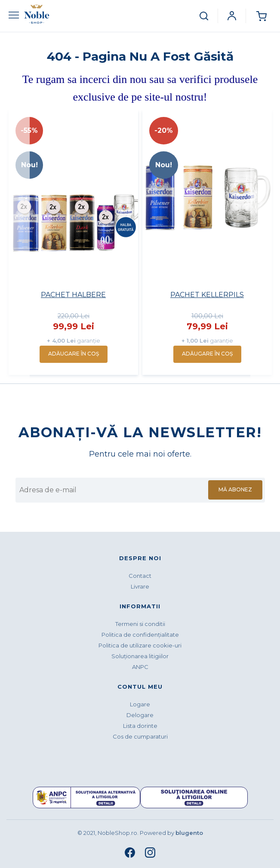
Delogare (140, 715)
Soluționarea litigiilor (140, 656)
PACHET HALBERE (73, 295)
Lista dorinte (140, 726)
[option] (73, 242)
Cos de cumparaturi (140, 736)
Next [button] (262, 245)
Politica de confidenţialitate (140, 635)
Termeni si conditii (140, 624)
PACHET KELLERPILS (207, 295)
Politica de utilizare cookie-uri (140, 645)
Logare (140, 704)
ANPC (140, 667)
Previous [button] (18, 245)
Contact (140, 576)
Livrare (140, 586)
